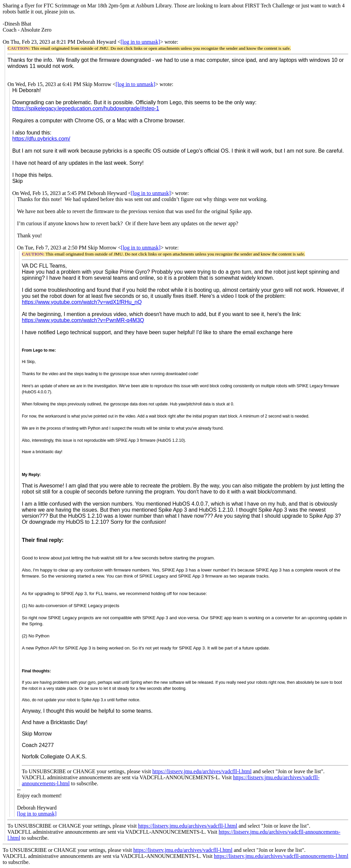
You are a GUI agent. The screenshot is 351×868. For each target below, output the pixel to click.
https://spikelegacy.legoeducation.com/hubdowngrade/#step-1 (85, 108)
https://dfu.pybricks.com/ (41, 139)
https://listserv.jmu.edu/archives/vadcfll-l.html (202, 771)
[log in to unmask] (140, 42)
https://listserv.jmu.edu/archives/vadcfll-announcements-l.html (281, 856)
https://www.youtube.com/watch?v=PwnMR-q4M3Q (83, 320)
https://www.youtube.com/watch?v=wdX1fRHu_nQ (82, 302)
